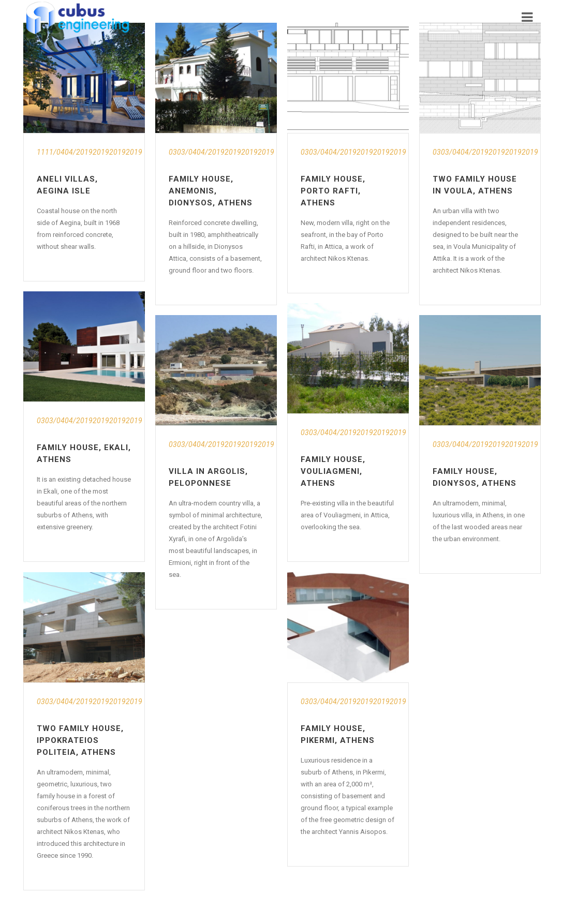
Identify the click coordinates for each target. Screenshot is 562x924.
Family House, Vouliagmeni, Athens (333, 471)
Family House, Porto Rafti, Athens (333, 191)
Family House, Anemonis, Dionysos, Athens (211, 191)
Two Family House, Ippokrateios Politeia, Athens (80, 740)
